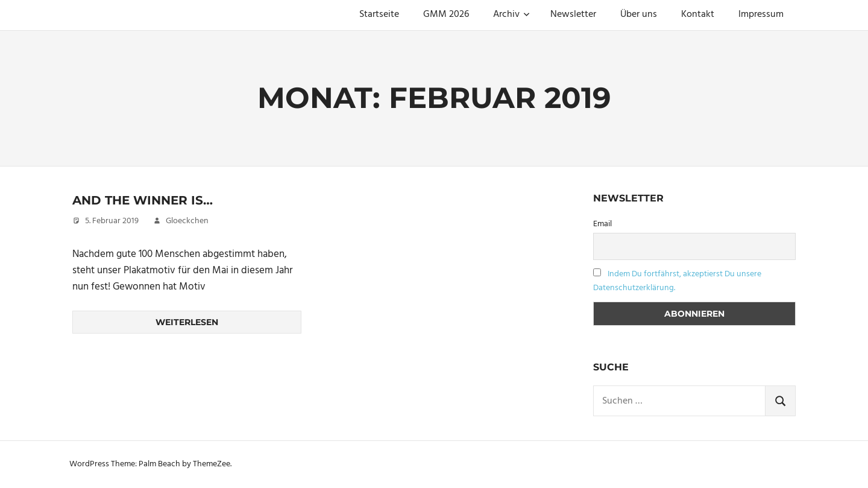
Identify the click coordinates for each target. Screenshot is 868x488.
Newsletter (573, 14)
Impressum (761, 14)
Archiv (511, 14)
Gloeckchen (187, 221)
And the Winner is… (143, 200)
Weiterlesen (187, 322)
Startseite (379, 14)
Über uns (639, 14)
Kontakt (698, 14)
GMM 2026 (446, 14)
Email (602, 224)
